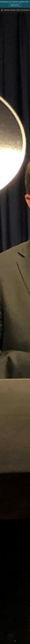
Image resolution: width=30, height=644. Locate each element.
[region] (15, 4)
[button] (2, 10)
